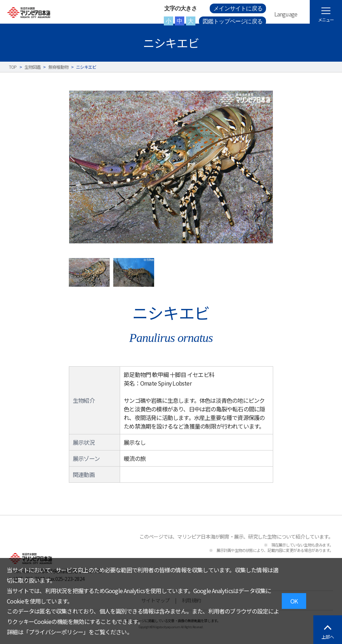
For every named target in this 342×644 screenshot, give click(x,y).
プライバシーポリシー (56, 632)
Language (286, 14)
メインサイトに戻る (238, 8)
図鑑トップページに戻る (232, 21)
